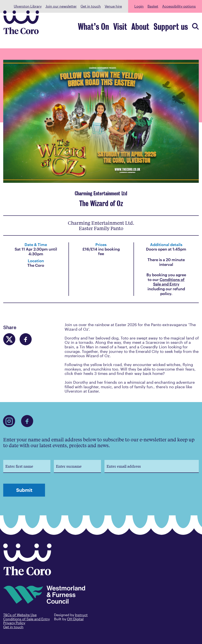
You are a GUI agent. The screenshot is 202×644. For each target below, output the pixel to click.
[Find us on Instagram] (9, 421)
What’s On (124, 29)
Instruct (81, 615)
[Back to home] (27, 574)
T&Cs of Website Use (20, 615)
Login (139, 6)
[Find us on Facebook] (27, 421)
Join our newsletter (61, 6)
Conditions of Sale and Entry (169, 282)
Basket (153, 6)
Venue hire (113, 6)
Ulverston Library (28, 6)
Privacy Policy (14, 623)
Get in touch (91, 6)
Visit (142, 29)
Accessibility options (179, 6)
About (156, 29)
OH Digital (75, 619)
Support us (177, 29)
